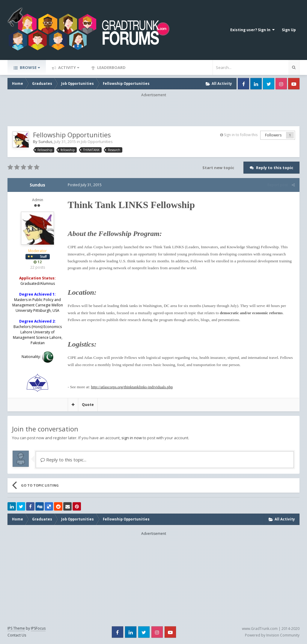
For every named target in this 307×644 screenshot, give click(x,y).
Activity (68, 67)
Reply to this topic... (63, 460)
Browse (29, 67)
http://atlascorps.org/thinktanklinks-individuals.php (132, 387)
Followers (273, 135)
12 (38, 262)
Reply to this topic (275, 168)
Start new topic (218, 168)
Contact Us (17, 635)
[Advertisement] (153, 111)
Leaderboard (111, 67)
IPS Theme (16, 628)
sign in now (132, 438)
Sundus (45, 142)
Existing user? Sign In (252, 30)
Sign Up (289, 30)
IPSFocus (38, 628)
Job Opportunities (97, 142)
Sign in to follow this (241, 135)
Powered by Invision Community (272, 635)
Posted (84, 185)
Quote (88, 405)
